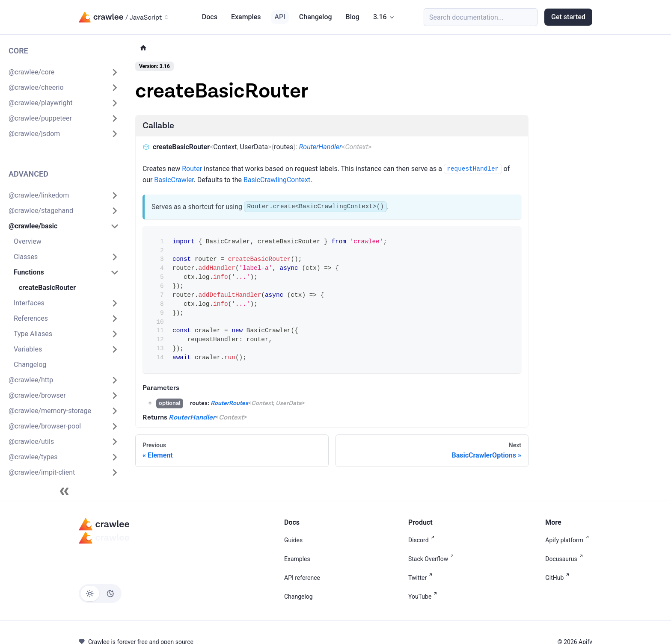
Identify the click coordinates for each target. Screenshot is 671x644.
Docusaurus (566, 559)
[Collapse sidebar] (64, 491)
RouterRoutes (229, 404)
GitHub (559, 578)
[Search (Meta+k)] (481, 17)
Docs (210, 17)
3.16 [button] (380, 17)
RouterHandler (321, 147)
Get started (568, 17)
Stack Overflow (433, 559)
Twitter (422, 578)
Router (192, 169)
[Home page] (143, 48)
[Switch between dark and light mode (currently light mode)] (100, 594)
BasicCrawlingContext (277, 180)
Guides (293, 540)
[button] (64, 72)
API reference (302, 578)
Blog (353, 17)
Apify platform (569, 540)
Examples (246, 17)
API (280, 17)
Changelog (316, 17)
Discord (423, 540)
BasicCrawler (174, 180)
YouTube (424, 597)
